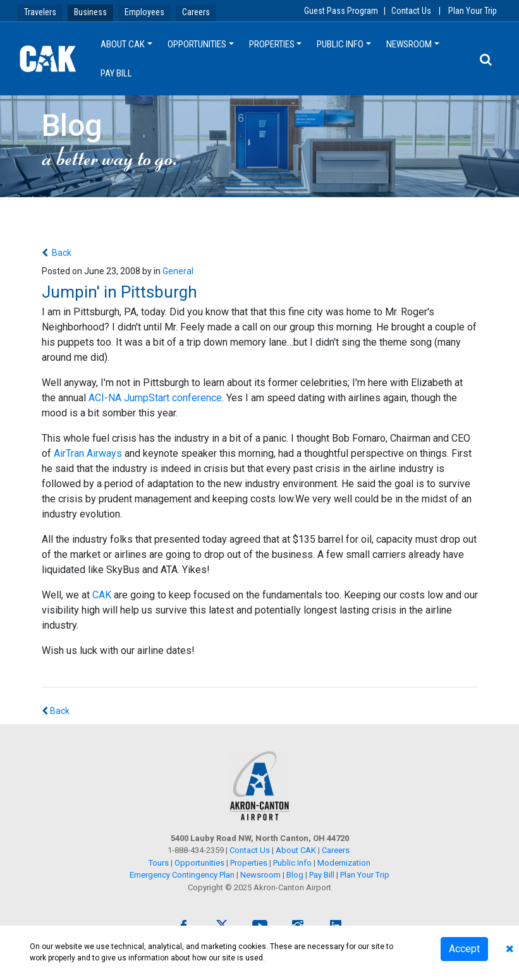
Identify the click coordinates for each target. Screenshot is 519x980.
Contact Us (411, 11)
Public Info (340, 44)
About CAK (123, 44)
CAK (102, 595)
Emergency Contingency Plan (182, 875)
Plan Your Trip (473, 11)
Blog (295, 875)
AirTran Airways (88, 453)
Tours (160, 863)
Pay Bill (116, 73)
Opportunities (197, 44)
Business (90, 12)
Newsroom (409, 44)
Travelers (40, 12)
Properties (272, 44)
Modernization (344, 863)
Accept (464, 949)
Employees (144, 12)
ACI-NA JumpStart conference (155, 398)
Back (61, 253)
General (178, 271)
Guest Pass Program (341, 11)
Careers (196, 12)
